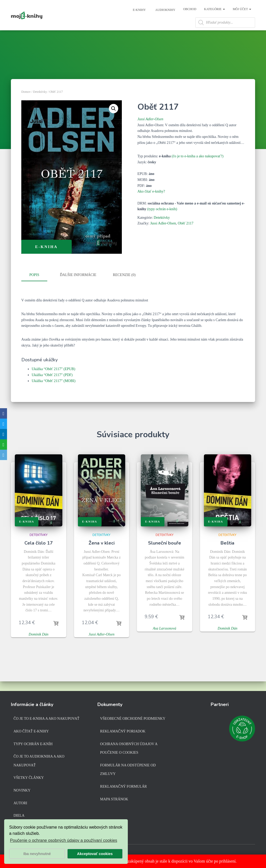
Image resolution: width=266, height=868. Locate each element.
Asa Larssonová (164, 639)
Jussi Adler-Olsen (150, 130)
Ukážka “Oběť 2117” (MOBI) (54, 391)
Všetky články (29, 779)
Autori (20, 804)
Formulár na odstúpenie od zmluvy (128, 771)
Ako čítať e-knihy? (151, 203)
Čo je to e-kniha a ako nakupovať (46, 720)
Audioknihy (165, 10)
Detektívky (40, 103)
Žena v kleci (102, 553)
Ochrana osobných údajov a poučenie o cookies (129, 749)
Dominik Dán (38, 645)
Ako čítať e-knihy (31, 732)
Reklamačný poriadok (123, 732)
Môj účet (242, 9)
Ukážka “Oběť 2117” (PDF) (52, 386)
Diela (19, 817)
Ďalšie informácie (78, 286)
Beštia (227, 553)
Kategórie (215, 9)
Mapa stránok (114, 800)
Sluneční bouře (165, 553)
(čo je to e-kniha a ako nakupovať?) (198, 168)
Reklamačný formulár (123, 788)
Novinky (22, 791)
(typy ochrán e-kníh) (162, 220)
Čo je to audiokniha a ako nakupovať (39, 762)
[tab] (38, 287)
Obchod (190, 9)
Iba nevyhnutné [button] (37, 854)
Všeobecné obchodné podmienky (133, 720)
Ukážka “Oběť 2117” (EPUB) (54, 380)
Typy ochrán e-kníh (33, 745)
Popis (34, 286)
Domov (26, 103)
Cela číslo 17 (39, 553)
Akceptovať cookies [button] (95, 854)
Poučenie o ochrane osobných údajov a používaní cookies (64, 840)
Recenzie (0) (124, 286)
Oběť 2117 (185, 235)
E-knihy (139, 10)
